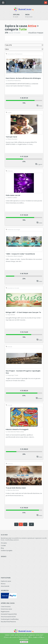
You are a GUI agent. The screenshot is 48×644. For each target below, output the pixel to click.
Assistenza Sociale (12, 288)
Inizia (27, 15)
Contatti (3, 545)
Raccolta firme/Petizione (8, 622)
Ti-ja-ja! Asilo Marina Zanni (16, 488)
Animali (9, 347)
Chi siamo (4, 543)
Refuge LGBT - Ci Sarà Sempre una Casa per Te (23, 312)
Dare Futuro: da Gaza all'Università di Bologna (23, 78)
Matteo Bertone (13, 490)
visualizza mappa (36, 33)
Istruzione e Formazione (14, 54)
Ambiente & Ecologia (13, 230)
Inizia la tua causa (6, 609)
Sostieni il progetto (7, 550)
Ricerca (3, 584)
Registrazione (5, 611)
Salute (9, 112)
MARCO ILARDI (12, 198)
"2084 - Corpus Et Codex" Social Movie (20, 254)
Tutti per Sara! (11, 137)
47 (31, 524)
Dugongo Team (13, 375)
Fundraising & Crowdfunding (10, 619)
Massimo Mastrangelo (15, 256)
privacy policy (24, 639)
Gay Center (11, 315)
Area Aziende (5, 586)
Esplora (16, 15)
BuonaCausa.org (6, 538)
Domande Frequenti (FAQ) (9, 614)
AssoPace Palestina (14, 80)
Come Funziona (6, 607)
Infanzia (9, 171)
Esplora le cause (6, 581)
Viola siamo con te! (13, 195)
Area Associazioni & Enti (8, 617)
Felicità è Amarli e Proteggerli (17, 429)
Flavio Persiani (12, 139)
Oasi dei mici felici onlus (16, 432)
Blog (2, 548)
